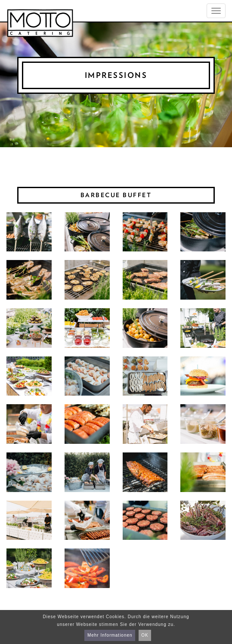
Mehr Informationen (110, 635)
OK (145, 635)
